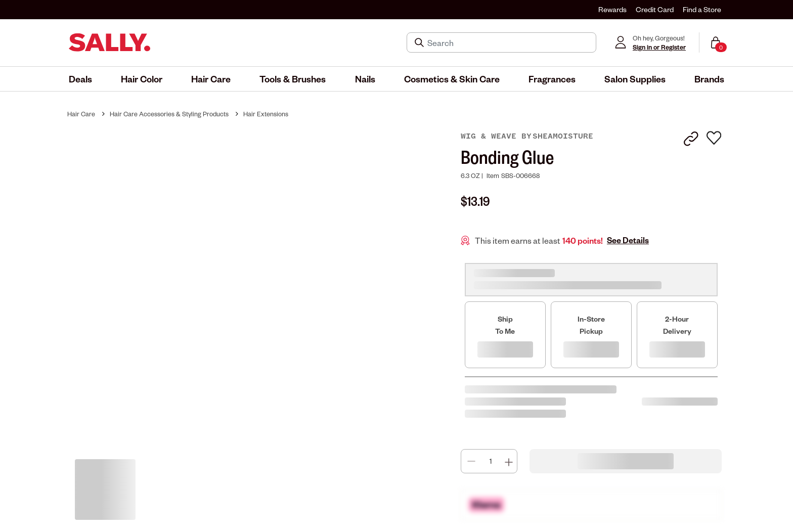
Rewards (612, 9)
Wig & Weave (491, 136)
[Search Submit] (420, 42)
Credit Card (655, 9)
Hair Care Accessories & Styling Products (169, 114)
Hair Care (81, 114)
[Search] (509, 42)
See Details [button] (628, 240)
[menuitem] (80, 79)
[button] (80, 79)
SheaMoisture (563, 136)
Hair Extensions (266, 114)
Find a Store (702, 9)
